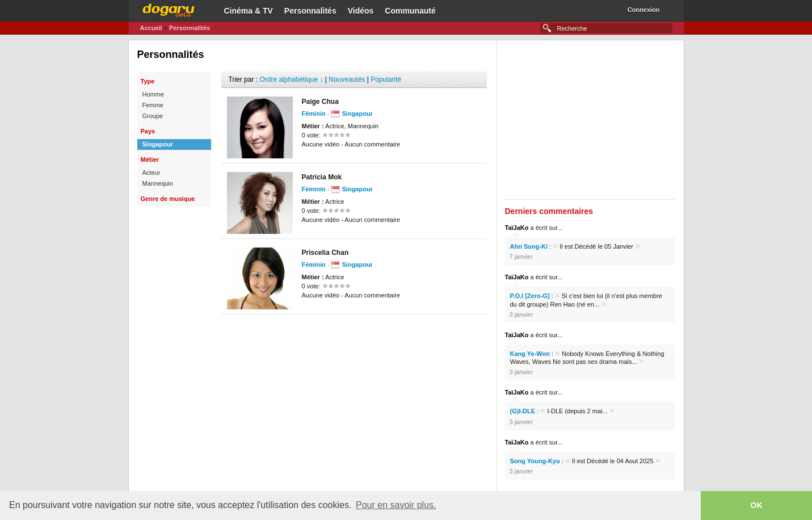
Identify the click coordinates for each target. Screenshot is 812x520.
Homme (153, 94)
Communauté (410, 11)
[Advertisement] (354, 332)
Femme (153, 105)
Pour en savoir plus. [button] (396, 505)
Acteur (152, 173)
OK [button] (756, 505)
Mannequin (158, 183)
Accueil (151, 28)
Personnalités (310, 11)
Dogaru (169, 9)
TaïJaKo (517, 228)
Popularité (386, 79)
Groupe (153, 116)
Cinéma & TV (249, 11)
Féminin (314, 114)
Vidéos (361, 11)
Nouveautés (347, 79)
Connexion (644, 10)
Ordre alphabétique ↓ (291, 79)
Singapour (158, 144)
